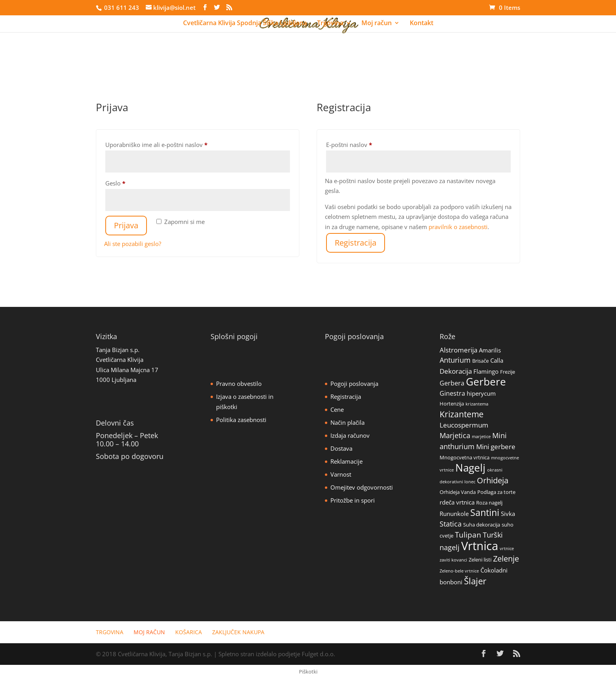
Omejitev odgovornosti (362, 487)
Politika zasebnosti (241, 420)
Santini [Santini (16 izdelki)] (485, 513)
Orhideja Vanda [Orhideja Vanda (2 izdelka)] (458, 492)
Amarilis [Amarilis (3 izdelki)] (490, 350)
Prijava (126, 225)
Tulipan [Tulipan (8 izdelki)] (468, 535)
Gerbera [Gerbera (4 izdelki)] (452, 383)
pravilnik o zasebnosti (458, 227)
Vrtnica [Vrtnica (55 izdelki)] (480, 546)
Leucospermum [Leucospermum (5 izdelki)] (464, 425)
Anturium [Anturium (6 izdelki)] (455, 360)
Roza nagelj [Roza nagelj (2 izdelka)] (489, 503)
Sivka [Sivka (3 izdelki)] (508, 514)
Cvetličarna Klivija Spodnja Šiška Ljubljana (245, 24)
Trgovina (330, 24)
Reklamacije (346, 461)
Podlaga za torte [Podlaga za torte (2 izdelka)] (496, 492)
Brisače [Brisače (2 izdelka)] (480, 361)
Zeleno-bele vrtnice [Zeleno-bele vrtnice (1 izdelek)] (459, 571)
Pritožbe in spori (353, 500)
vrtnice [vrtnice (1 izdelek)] (507, 549)
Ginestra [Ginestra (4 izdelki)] (452, 393)
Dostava (341, 448)
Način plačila (347, 422)
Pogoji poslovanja (354, 384)
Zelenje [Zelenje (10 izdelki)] (506, 558)
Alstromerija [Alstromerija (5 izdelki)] (458, 350)
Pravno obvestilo (239, 384)
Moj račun (377, 24)
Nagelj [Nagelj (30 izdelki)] (470, 468)
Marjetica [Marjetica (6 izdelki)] (455, 435)
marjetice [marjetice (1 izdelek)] (481, 437)
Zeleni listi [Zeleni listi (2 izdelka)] (480, 560)
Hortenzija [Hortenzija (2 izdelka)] (452, 404)
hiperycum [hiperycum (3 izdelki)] (481, 393)
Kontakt (422, 24)
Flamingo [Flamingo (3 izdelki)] (486, 371)
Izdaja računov (350, 435)
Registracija (356, 243)
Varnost (341, 474)
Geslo (129, 182)
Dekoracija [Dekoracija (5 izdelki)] (456, 371)
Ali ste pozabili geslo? (133, 244)
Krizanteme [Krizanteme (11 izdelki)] (462, 414)
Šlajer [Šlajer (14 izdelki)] (475, 581)
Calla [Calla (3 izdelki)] (497, 360)
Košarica (189, 632)
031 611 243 (121, 7)
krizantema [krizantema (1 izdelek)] (477, 404)
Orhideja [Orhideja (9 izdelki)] (493, 480)
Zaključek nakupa (238, 632)
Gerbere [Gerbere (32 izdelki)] (486, 382)
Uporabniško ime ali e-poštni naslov (170, 144)
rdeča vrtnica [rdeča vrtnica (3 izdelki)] (457, 502)
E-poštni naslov (363, 144)
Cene (337, 409)
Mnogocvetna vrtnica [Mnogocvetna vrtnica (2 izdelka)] (465, 457)
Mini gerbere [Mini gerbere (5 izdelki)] (496, 447)
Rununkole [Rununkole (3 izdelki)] (454, 514)
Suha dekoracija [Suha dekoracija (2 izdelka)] (482, 525)
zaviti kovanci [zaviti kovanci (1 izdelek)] (453, 560)
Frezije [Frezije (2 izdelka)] (508, 372)
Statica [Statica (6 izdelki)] (451, 524)
